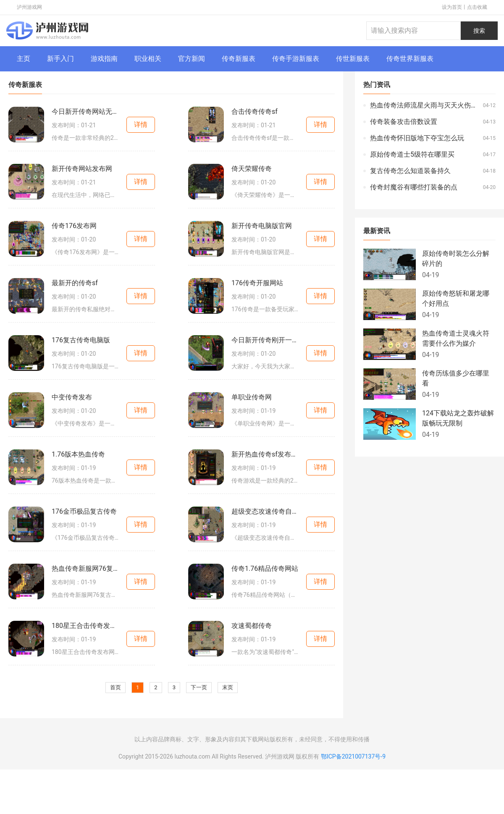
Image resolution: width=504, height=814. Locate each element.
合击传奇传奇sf (255, 112)
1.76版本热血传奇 (78, 454)
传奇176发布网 (74, 226)
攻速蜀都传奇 (252, 626)
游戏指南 (104, 59)
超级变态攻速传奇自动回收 (265, 511)
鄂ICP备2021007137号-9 (353, 756)
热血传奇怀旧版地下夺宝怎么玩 (417, 138)
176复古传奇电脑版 (81, 340)
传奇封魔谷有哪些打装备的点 (414, 187)
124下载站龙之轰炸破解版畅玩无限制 (458, 418)
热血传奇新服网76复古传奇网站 (85, 568)
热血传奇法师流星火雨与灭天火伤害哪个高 (424, 105)
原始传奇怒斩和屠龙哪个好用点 (456, 298)
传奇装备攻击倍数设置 (404, 122)
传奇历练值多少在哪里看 (456, 378)
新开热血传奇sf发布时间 (265, 454)
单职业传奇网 (252, 397)
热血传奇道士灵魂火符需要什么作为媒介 (456, 338)
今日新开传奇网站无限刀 (85, 112)
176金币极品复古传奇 (84, 511)
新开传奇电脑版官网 (262, 226)
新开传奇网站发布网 (82, 169)
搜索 (479, 31)
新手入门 (60, 59)
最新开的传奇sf (75, 283)
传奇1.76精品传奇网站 (265, 568)
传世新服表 (353, 59)
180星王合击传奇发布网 (85, 626)
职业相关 (148, 59)
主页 (24, 59)
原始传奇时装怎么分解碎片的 (456, 259)
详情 (141, 125)
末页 (228, 687)
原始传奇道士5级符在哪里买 (412, 154)
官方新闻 (192, 59)
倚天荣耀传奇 (252, 169)
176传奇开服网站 (257, 283)
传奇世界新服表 (410, 59)
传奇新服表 (239, 59)
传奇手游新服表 (296, 59)
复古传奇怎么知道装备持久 (410, 171)
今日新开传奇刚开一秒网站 (265, 340)
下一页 (199, 687)
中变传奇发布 (72, 397)
